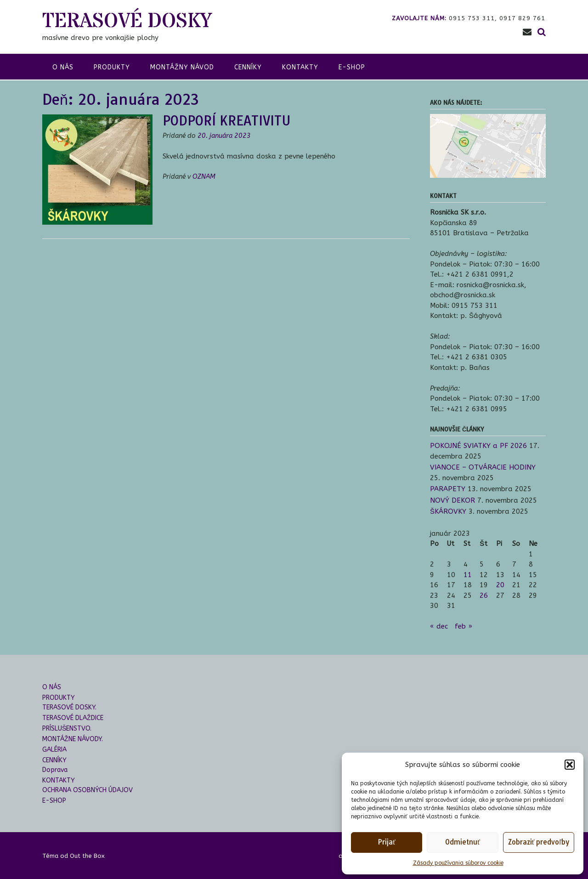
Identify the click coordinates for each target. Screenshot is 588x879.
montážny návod (182, 67)
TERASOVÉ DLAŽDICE (73, 718)
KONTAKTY (300, 67)
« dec (439, 626)
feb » (464, 626)
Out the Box (87, 856)
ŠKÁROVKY (448, 511)
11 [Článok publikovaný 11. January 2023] (468, 575)
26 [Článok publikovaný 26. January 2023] (484, 595)
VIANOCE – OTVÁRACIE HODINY (483, 467)
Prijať (387, 842)
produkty (112, 67)
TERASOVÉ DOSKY (127, 21)
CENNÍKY (248, 67)
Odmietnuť (463, 842)
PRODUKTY (59, 698)
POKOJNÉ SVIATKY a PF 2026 (478, 446)
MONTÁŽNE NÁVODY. (73, 739)
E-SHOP (352, 67)
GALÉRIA (54, 750)
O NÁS (52, 687)
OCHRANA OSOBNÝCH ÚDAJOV (88, 790)
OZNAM (204, 177)
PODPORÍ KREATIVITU (227, 121)
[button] (570, 765)
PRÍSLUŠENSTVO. (67, 729)
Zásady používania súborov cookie (458, 863)
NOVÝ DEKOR (452, 500)
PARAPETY (448, 489)
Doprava (55, 770)
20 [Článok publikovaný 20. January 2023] (500, 585)
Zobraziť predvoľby (539, 842)
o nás (63, 67)
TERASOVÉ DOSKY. (69, 707)
